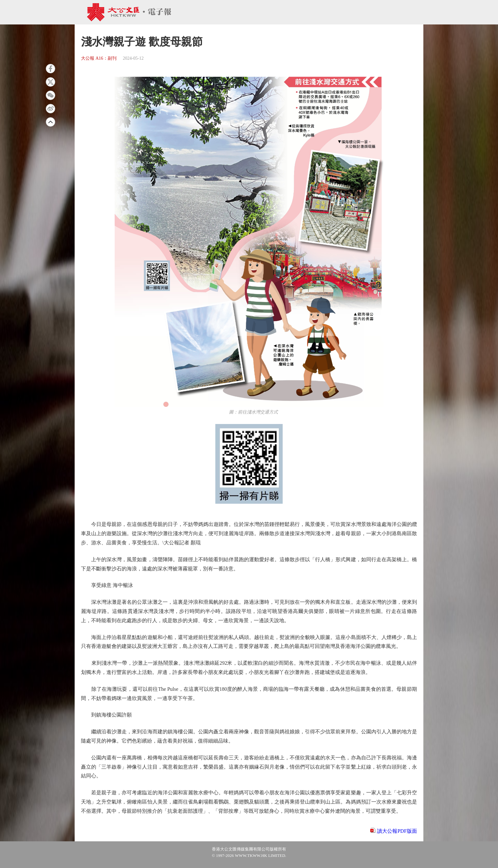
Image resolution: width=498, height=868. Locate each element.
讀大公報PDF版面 (397, 831)
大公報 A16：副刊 (99, 58)
